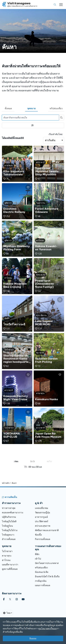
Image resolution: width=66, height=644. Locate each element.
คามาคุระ (7, 556)
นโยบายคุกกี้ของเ (48, 628)
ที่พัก (37, 554)
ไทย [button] (7, 613)
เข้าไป (38, 559)
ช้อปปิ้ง (38, 535)
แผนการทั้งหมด (43, 585)
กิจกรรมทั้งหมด (43, 539)
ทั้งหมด (8, 108)
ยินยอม (33, 638)
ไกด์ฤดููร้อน (7, 526)
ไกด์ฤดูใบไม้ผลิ (9, 521)
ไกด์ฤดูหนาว (8, 535)
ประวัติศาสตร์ (42, 521)
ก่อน (16, 461)
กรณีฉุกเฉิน (41, 581)
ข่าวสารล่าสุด (9, 508)
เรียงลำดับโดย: (56, 134)
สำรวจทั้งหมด (9, 539)
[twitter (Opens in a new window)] (10, 599)
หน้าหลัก (6, 483)
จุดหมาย (31, 108)
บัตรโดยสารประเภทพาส (47, 563)
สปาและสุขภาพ (43, 526)
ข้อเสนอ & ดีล (42, 572)
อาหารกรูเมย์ (41, 517)
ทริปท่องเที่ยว (56, 108)
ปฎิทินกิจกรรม (9, 517)
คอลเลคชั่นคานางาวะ (13, 512)
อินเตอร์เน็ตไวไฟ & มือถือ (47, 576)
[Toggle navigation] (61, 5)
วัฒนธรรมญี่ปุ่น (42, 512)
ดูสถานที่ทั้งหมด (10, 569)
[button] (28, 150)
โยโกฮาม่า (7, 551)
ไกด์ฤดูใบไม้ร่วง (10, 530)
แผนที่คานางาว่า (10, 564)
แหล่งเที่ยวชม (42, 508)
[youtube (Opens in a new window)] (23, 599)
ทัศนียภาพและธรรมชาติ (47, 530)
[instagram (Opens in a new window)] (17, 599)
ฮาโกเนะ (6, 560)
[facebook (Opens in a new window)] (4, 599)
